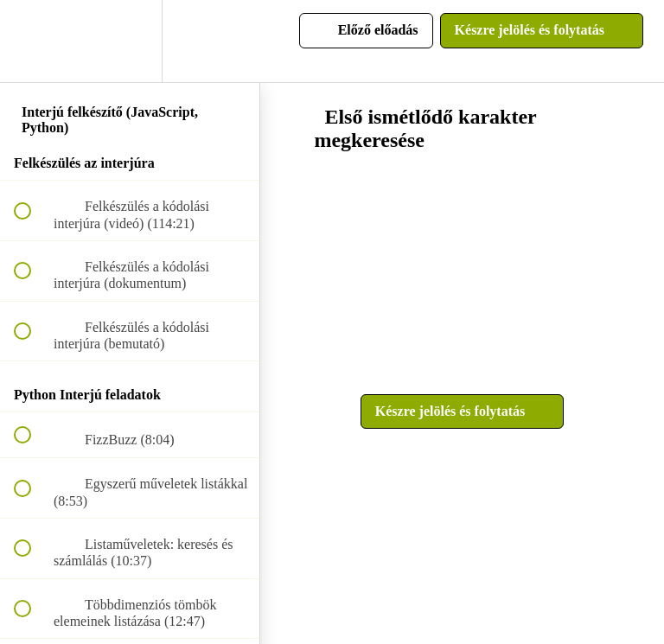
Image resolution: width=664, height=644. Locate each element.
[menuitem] (130, 41)
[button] (32, 41)
